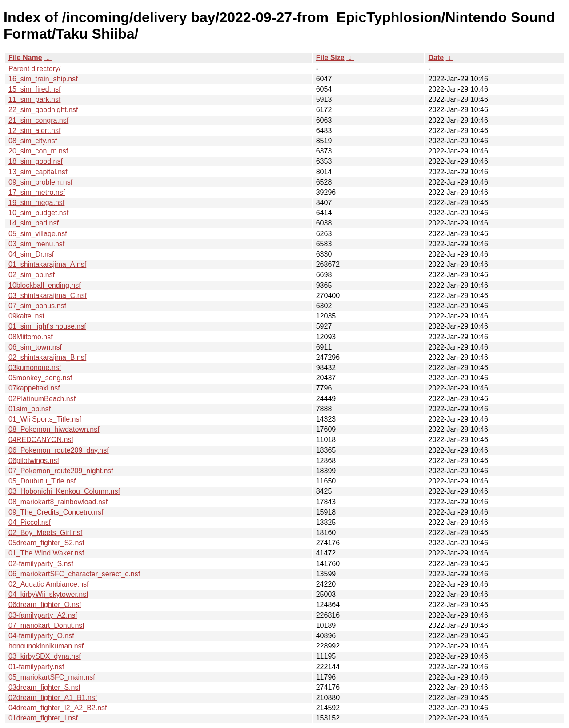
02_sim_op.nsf (32, 275)
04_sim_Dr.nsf (31, 254)
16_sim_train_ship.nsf (43, 79)
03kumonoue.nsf (35, 368)
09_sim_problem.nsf (40, 182)
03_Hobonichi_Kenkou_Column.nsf (64, 491)
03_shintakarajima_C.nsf (48, 296)
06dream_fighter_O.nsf (45, 605)
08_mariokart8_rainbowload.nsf (58, 502)
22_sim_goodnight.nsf (43, 110)
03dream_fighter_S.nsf (44, 687)
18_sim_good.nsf (36, 161)
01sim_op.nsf (30, 409)
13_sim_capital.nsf (38, 172)
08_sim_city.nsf (33, 141)
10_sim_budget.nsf (38, 213)
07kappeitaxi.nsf (34, 388)
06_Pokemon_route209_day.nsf (59, 450)
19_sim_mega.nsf (36, 203)
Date (436, 58)
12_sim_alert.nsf (34, 131)
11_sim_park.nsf (34, 99)
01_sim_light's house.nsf (47, 326)
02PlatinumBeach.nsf (42, 399)
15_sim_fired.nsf (34, 89)
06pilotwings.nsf (34, 461)
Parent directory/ (34, 69)
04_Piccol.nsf (30, 522)
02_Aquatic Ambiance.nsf (49, 584)
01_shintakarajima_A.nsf (47, 264)
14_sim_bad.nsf (34, 223)
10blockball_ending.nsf (45, 285)
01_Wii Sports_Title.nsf (45, 419)
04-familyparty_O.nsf (41, 636)
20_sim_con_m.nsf (38, 151)
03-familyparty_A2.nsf (43, 615)
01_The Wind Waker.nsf (46, 553)
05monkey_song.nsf (40, 378)
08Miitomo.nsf (31, 337)
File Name (25, 58)
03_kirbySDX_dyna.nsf (45, 656)
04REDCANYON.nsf (41, 440)
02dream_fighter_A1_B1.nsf (53, 698)
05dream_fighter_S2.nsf (46, 543)
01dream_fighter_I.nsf (43, 718)
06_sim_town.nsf (35, 347)
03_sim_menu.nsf (36, 244)
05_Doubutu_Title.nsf (42, 481)
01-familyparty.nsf (36, 667)
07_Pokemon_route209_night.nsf (61, 471)
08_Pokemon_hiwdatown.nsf (54, 429)
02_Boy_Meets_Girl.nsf (45, 533)
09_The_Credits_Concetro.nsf (56, 512)
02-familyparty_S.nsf (41, 564)
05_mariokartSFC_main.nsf (52, 677)
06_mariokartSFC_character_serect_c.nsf (74, 574)
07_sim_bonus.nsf (37, 306)
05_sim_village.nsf (38, 234)
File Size (330, 58)
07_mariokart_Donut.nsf (46, 625)
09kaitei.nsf (26, 316)
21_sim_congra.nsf (38, 120)
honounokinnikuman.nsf (46, 646)
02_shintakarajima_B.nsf (47, 357)
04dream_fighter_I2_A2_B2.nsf (58, 708)
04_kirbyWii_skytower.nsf (48, 594)
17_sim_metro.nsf (37, 192)
